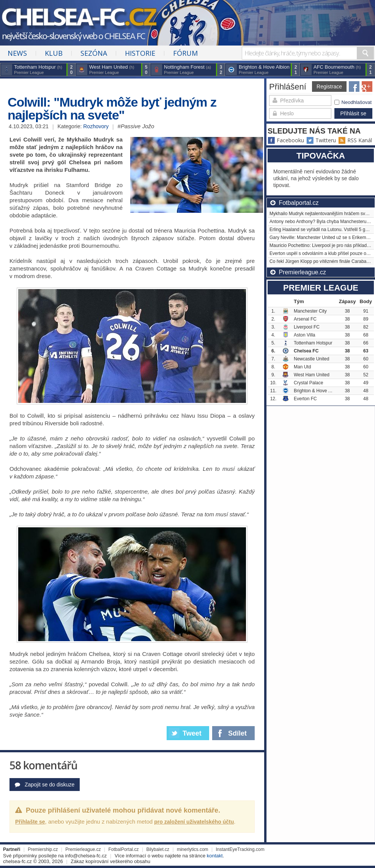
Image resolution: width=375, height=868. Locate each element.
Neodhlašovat (353, 102)
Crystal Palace (308, 383)
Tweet (185, 733)
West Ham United (312, 375)
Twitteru (321, 140)
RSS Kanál (355, 140)
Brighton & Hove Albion (317, 391)
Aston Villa (304, 335)
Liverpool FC (307, 327)
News (17, 53)
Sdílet (230, 732)
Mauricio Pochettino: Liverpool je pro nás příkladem (321, 245)
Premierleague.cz (83, 849)
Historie (140, 53)
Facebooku (286, 140)
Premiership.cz (43, 849)
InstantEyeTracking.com (240, 849)
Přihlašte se (30, 822)
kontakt (215, 856)
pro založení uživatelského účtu (194, 822)
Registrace (329, 86)
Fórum (185, 53)
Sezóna (94, 53)
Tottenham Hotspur (313, 343)
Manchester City (310, 311)
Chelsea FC (306, 351)
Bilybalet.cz (158, 849)
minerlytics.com (193, 849)
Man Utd (302, 367)
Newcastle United (311, 359)
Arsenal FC (305, 319)
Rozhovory (96, 126)
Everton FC (305, 399)
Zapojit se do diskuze (45, 785)
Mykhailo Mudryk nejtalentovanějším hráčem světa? (322, 214)
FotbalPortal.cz (124, 849)
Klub (54, 53)
